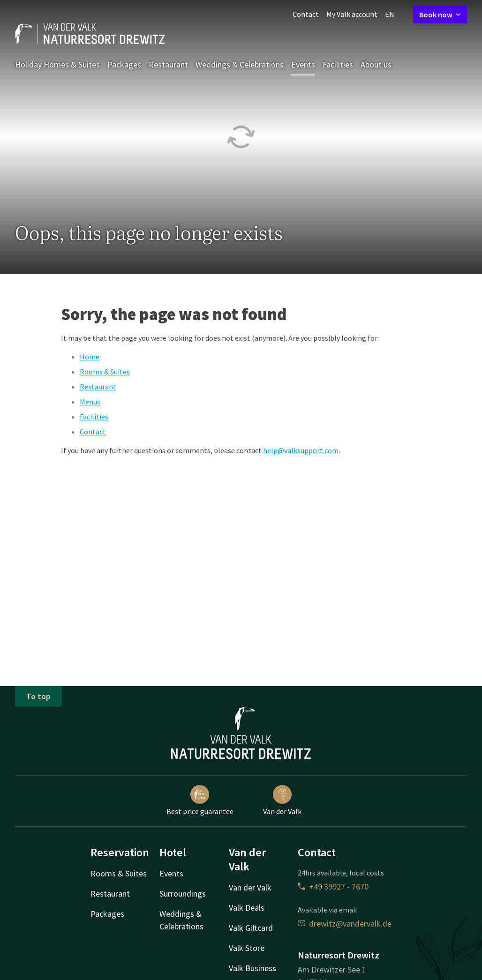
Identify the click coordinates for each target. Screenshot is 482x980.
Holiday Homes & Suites (57, 64)
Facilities (338, 64)
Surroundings (183, 894)
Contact (306, 14)
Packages (124, 64)
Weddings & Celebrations (240, 64)
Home (90, 357)
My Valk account (352, 14)
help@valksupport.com (301, 450)
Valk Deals (247, 908)
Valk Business (252, 968)
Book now (440, 15)
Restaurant (168, 64)
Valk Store (247, 948)
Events (303, 64)
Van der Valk (282, 800)
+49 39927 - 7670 (333, 886)
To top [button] (38, 696)
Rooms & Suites (105, 372)
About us (376, 64)
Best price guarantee (200, 800)
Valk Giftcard (251, 928)
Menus (90, 402)
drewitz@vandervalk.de (345, 924)
